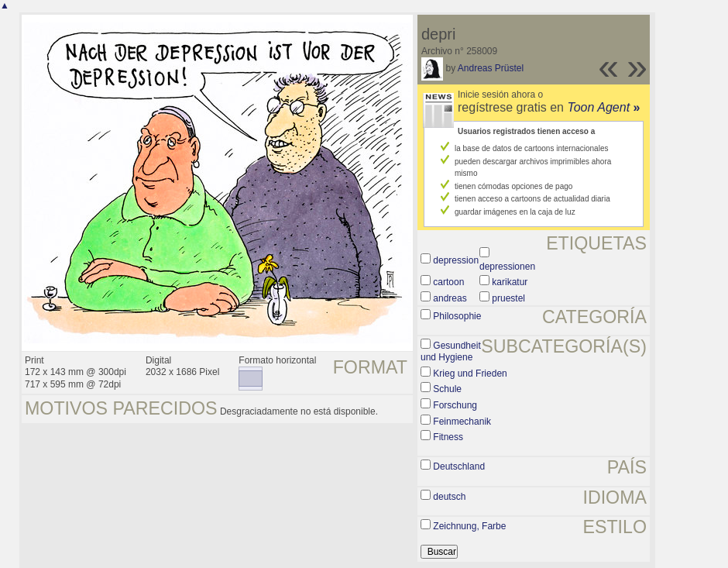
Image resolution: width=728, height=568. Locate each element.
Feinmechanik (462, 422)
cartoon (448, 282)
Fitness (448, 437)
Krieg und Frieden (470, 374)
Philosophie (457, 316)
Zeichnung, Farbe (469, 526)
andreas (450, 298)
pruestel (508, 298)
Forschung (455, 405)
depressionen (507, 267)
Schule (447, 389)
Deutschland (459, 466)
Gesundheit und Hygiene (451, 352)
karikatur (510, 282)
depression (456, 260)
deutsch (449, 497)
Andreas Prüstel (491, 68)
